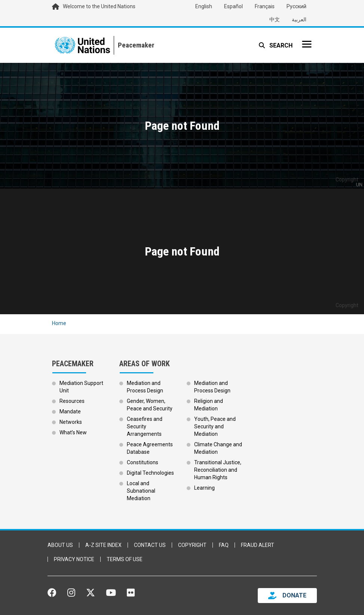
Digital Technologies (150, 473)
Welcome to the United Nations (99, 6)
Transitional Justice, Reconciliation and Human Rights (218, 470)
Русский (296, 6)
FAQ (224, 545)
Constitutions (143, 462)
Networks (71, 422)
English (204, 6)
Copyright (192, 545)
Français (265, 6)
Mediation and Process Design (145, 387)
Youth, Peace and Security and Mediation (215, 426)
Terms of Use (125, 559)
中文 (275, 19)
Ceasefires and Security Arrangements (145, 426)
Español (233, 6)
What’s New (73, 432)
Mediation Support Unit (81, 387)
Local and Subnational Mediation (141, 491)
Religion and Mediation (209, 405)
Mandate (70, 411)
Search (280, 45)
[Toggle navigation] (307, 44)
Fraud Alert (258, 545)
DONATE (294, 595)
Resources (72, 401)
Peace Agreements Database (150, 448)
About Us (60, 545)
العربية (299, 19)
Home (59, 323)
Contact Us (150, 545)
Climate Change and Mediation (218, 448)
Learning (204, 488)
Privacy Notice (74, 559)
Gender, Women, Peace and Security (150, 405)
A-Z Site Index (103, 545)
